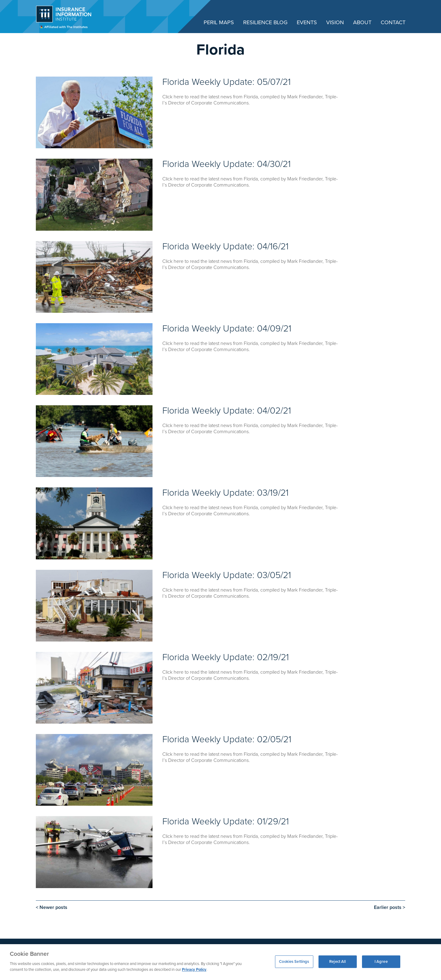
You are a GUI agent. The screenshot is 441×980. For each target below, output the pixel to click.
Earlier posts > (390, 907)
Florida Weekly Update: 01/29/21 (226, 821)
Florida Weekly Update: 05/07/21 (226, 82)
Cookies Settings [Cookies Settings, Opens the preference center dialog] (294, 961)
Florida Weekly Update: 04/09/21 (227, 329)
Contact (393, 22)
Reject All (337, 961)
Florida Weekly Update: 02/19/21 (226, 657)
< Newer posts (52, 907)
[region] (221, 962)
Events (307, 22)
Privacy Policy (194, 970)
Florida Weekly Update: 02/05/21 (227, 739)
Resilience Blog (265, 22)
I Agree (381, 961)
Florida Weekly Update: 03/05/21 (227, 575)
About (362, 22)
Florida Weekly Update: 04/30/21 (226, 164)
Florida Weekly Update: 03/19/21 (225, 493)
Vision (335, 22)
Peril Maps (219, 22)
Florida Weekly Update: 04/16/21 (225, 246)
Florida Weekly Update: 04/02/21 (227, 411)
